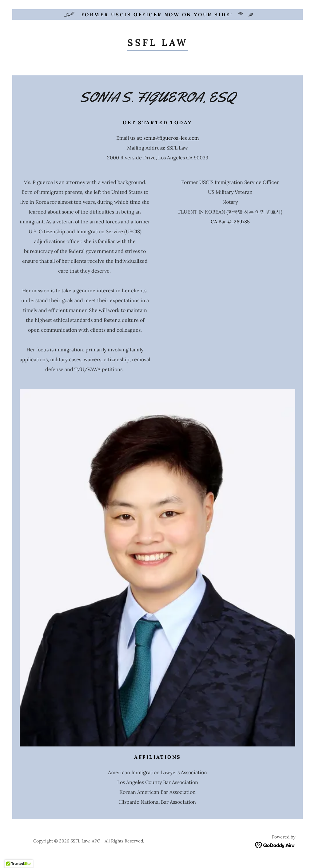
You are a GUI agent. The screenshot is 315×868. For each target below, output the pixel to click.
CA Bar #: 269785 (230, 222)
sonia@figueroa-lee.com (171, 138)
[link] (157, 44)
